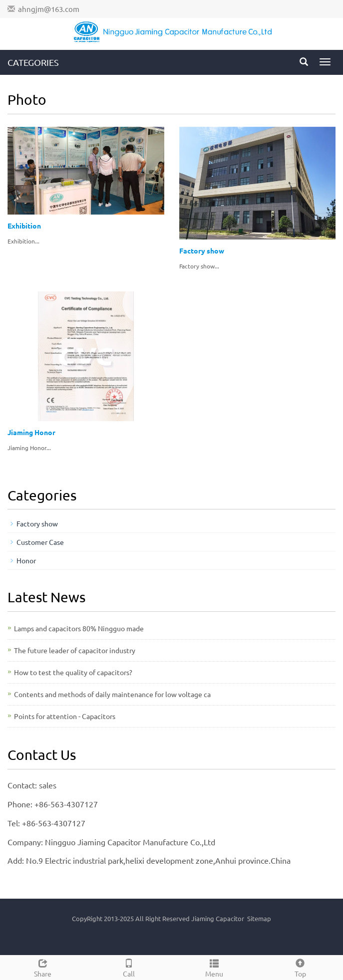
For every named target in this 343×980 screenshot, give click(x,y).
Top (300, 967)
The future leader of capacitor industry (75, 650)
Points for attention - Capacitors (65, 716)
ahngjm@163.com (49, 9)
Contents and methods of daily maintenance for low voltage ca (112, 694)
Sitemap (259, 918)
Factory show (202, 250)
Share (43, 967)
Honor (26, 560)
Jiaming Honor (31, 432)
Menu (215, 967)
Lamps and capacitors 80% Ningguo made (79, 628)
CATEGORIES (33, 62)
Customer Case (40, 542)
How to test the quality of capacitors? (73, 672)
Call (129, 967)
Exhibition (24, 226)
